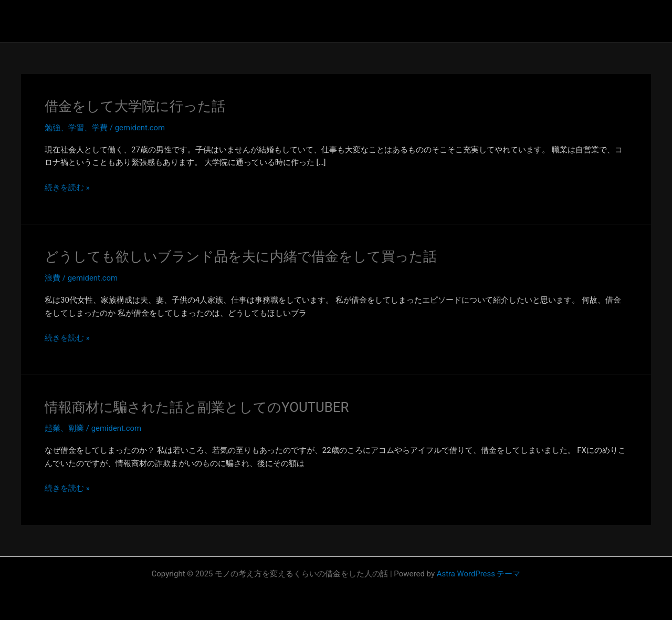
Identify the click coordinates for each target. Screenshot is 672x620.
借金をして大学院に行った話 (135, 106)
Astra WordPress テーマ (479, 574)
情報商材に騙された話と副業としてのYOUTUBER (197, 407)
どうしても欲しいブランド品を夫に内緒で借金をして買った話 (241, 256)
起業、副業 (64, 428)
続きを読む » (67, 188)
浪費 (52, 278)
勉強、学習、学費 (76, 128)
